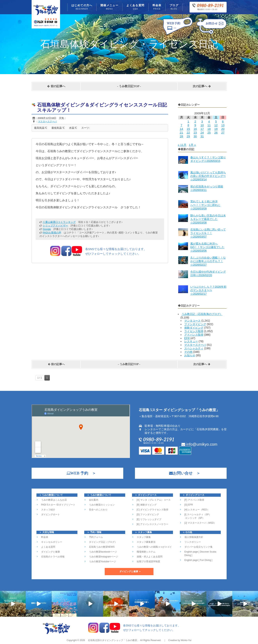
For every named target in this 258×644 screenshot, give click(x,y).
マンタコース (192, 321)
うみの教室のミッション (102, 505)
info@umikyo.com (199, 444)
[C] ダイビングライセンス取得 (153, 510)
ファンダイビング (195, 324)
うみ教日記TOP (129, 86)
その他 (188, 352)
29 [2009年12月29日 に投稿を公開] (188, 136)
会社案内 (94, 500)
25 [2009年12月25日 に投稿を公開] (209, 133)
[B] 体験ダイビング (147, 505)
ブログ (174, 7)
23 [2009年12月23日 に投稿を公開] (195, 133)
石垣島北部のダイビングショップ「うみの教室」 (113, 640)
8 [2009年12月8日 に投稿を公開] (188, 125)
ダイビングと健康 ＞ (130, 571)
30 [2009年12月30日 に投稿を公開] (195, 136)
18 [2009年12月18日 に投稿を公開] (209, 129)
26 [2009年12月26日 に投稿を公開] (216, 133)
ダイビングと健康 (51, 552)
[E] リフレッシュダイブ (149, 519)
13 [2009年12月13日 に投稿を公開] (223, 125)
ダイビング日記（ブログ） (103, 542)
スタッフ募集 (144, 537)
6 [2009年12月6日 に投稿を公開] (223, 121)
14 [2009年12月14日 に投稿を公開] (181, 129)
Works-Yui (186, 640)
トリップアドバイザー (55, 226)
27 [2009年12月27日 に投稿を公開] (223, 133)
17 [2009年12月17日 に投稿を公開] (202, 129)
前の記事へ (56, 86)
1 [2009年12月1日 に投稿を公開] (188, 121)
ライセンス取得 (194, 331)
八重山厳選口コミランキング (59, 222)
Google (47, 229)
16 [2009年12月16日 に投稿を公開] (195, 129)
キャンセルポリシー (52, 542)
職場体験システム (146, 552)
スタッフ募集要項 (146, 542)
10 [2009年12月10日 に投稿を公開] (202, 125)
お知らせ (190, 355)
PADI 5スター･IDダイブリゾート (58, 505)
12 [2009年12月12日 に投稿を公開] (216, 125)
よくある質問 (135, 7)
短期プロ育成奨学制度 (148, 562)
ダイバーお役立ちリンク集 (199, 547)
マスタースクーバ (195, 345)
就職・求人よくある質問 (150, 557)
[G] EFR (189, 505)
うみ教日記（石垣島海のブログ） (202, 314)
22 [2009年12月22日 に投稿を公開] (188, 133)
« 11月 (182, 145)
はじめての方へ (82, 7)
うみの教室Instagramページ (103, 557)
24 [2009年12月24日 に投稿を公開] (202, 133)
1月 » (192, 145)
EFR (187, 338)
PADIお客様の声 (52, 233)
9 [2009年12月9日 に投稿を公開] (195, 125)
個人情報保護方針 (194, 537)
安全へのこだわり (98, 510)
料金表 (157, 7)
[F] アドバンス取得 (194, 500)
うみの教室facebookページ (103, 552)
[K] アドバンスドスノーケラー (152, 524)
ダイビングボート (51, 514)
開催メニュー (109, 7)
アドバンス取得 (194, 335)
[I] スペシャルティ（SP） (198, 514)
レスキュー (191, 341)
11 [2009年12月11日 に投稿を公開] (209, 125)
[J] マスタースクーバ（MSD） (200, 523)
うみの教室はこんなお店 (54, 500)
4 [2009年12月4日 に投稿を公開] (209, 121)
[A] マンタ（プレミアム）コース (154, 500)
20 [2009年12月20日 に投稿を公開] (223, 129)
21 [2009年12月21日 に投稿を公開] (181, 133)
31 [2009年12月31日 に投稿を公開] (202, 136)
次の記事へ (202, 86)
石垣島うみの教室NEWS (102, 547)
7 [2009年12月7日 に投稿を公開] (181, 125)
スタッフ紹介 (48, 510)
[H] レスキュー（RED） (197, 510)
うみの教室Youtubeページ (103, 562)
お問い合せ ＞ (183, 473)
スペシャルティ (194, 348)
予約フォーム (96, 537)
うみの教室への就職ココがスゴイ (154, 547)
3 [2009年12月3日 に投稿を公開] (202, 121)
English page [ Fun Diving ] (198, 560)
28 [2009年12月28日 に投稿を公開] (181, 136)
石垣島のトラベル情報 (53, 557)
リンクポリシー (193, 542)
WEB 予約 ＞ (79, 473)
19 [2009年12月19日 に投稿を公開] (216, 129)
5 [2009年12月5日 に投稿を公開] (216, 121)
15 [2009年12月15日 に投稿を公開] (188, 129)
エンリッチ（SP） (195, 518)
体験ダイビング (194, 328)
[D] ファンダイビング (148, 514)
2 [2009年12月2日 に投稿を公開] (195, 121)
